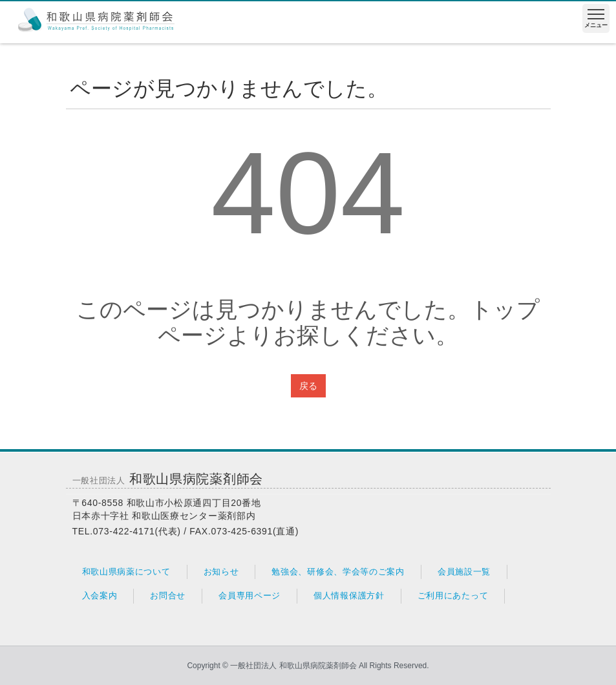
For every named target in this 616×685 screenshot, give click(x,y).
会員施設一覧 (464, 572)
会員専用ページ (250, 595)
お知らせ (221, 572)
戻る (308, 386)
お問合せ (168, 595)
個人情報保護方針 (349, 595)
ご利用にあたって (453, 595)
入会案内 (100, 595)
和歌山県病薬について (126, 572)
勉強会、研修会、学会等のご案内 (338, 572)
